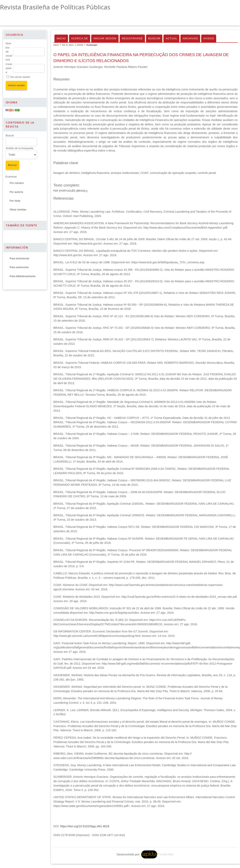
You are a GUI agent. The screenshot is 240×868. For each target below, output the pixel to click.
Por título (15, 201)
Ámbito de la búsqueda (19, 148)
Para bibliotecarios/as (22, 276)
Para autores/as (19, 267)
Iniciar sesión (105, 38)
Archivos (190, 38)
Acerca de (80, 38)
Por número (17, 183)
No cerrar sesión (20, 77)
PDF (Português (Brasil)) (70, 191)
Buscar (10, 135)
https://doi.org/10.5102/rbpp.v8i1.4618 (85, 826)
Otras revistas (18, 210)
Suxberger (92, 45)
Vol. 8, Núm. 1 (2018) (73, 45)
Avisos (209, 38)
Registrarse (132, 38)
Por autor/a (16, 192)
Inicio (61, 38)
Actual (171, 38)
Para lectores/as (19, 258)
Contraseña (9, 68)
